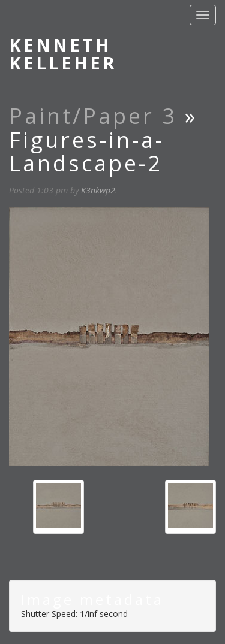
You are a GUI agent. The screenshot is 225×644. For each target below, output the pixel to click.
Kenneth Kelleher (63, 54)
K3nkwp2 (98, 190)
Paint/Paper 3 (93, 116)
